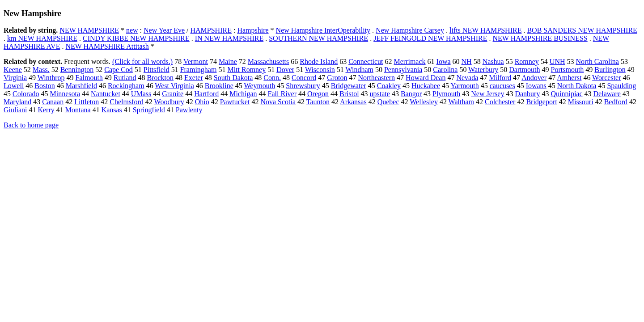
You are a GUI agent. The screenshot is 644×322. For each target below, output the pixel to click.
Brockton (161, 78)
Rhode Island (319, 61)
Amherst (569, 78)
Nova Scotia (278, 102)
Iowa (444, 61)
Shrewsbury (303, 86)
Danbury (527, 94)
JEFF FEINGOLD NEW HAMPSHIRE (430, 38)
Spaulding (621, 86)
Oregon (318, 94)
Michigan (243, 94)
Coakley (389, 86)
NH (467, 61)
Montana (78, 110)
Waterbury (483, 70)
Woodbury (169, 102)
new (132, 30)
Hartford (206, 94)
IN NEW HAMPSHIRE (229, 38)
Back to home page (31, 125)
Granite (173, 94)
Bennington (77, 70)
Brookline (219, 86)
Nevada (467, 78)
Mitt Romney (246, 70)
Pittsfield (157, 70)
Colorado (26, 94)
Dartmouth (524, 70)
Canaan (53, 102)
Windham (360, 70)
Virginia (15, 78)
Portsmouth (568, 70)
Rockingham (126, 86)
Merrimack (409, 61)
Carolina (445, 70)
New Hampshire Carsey (410, 30)
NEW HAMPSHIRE (89, 30)
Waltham (461, 102)
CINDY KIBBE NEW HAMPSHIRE (136, 38)
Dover (285, 70)
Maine (228, 61)
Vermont (196, 61)
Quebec (388, 102)
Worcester (606, 78)
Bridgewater (349, 86)
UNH (557, 61)
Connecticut (366, 61)
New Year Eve (164, 30)
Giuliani (15, 110)
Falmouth (89, 78)
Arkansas (353, 102)
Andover (534, 78)
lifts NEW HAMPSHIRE (486, 30)
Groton (337, 78)
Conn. (272, 78)
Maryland (17, 102)
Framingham (199, 70)
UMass (141, 94)
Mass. (41, 70)
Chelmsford (127, 102)
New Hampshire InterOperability (323, 30)
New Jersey (487, 94)
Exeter (194, 78)
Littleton (87, 102)
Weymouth (259, 86)
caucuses (502, 86)
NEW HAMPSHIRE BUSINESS (540, 38)
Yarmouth (464, 86)
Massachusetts (268, 61)
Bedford (616, 102)
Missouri (581, 102)
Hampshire (253, 30)
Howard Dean (426, 78)
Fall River (282, 94)
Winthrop (51, 78)
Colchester (500, 102)
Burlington (610, 70)
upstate (380, 94)
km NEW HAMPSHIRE (42, 38)
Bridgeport (541, 102)
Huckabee (426, 86)
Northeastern (376, 78)
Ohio (202, 102)
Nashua (493, 61)
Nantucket (106, 94)
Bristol (349, 94)
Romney (527, 61)
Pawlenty (189, 110)
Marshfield (81, 86)
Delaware (607, 94)
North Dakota (577, 86)
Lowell (14, 86)
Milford (500, 78)
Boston (44, 86)
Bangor (411, 94)
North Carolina (597, 61)
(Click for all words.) (142, 61)
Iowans (536, 86)
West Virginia (174, 86)
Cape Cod (119, 70)
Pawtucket (235, 102)
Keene (13, 70)
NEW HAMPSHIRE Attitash (107, 46)
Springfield (149, 110)
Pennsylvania (403, 70)
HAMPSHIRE (211, 30)
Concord (304, 78)
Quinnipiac (566, 94)
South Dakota (233, 78)
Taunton (318, 102)
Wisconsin (320, 70)
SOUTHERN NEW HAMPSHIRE (318, 38)
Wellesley (424, 102)
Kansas (112, 110)
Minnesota (65, 94)
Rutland (125, 78)
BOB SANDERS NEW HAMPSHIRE (582, 30)
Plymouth (446, 94)
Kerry (46, 110)
